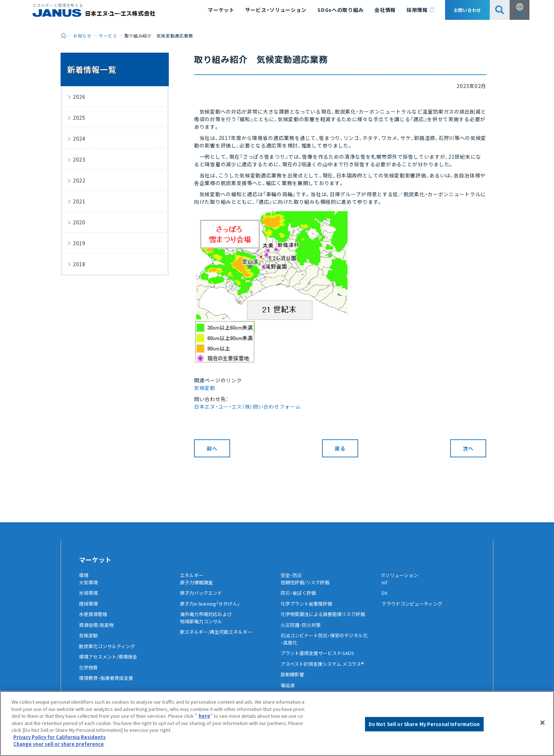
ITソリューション (402, 575)
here (205, 716)
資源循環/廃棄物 (98, 630)
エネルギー (193, 575)
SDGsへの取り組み (340, 10)
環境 (84, 575)
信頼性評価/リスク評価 (307, 588)
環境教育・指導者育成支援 (108, 684)
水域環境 (89, 599)
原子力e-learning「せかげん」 (213, 609)
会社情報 (385, 10)
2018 (79, 264)
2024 (79, 139)
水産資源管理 (94, 620)
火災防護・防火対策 (302, 630)
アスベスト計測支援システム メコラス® (325, 669)
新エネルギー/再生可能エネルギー (219, 638)
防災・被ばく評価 (300, 599)
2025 (79, 118)
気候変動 (205, 388)
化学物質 (89, 673)
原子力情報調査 (198, 588)
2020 (79, 222)
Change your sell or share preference (59, 744)
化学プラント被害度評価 (308, 609)
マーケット (221, 10)
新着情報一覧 (92, 69)
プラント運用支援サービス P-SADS (320, 659)
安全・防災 (292, 575)
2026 (79, 97)
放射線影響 (293, 680)
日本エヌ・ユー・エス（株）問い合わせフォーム (247, 406)
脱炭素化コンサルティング (109, 652)
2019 (79, 243)
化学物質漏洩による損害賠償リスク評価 (326, 620)
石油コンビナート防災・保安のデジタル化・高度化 (327, 645)
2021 (79, 201)
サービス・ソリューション (276, 10)
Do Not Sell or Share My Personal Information (424, 724)
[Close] (542, 723)
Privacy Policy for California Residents (60, 737)
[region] (277, 724)
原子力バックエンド (203, 599)
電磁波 (288, 691)
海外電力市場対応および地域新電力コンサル (208, 624)
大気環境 (89, 588)
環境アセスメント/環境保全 (110, 663)
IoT (386, 588)
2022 (79, 180)
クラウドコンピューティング (414, 609)
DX (385, 599)
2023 (79, 159)
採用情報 (420, 10)
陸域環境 (89, 609)
